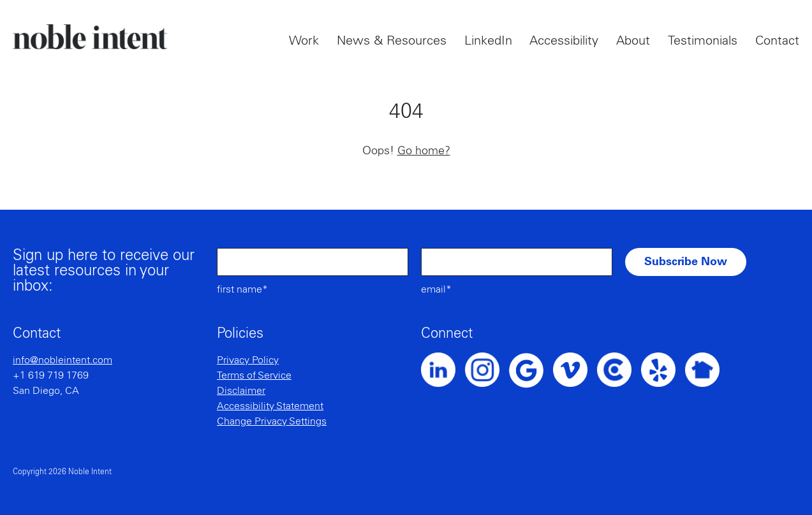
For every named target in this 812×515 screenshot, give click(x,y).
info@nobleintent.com (63, 360)
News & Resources (392, 41)
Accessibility (564, 41)
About (633, 41)
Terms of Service (254, 375)
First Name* (242, 289)
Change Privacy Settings (272, 421)
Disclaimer (241, 391)
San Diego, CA (46, 391)
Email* (436, 289)
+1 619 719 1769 (51, 375)
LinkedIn (488, 41)
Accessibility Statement (270, 406)
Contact (777, 41)
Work (304, 41)
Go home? (424, 151)
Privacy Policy (248, 360)
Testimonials (703, 41)
